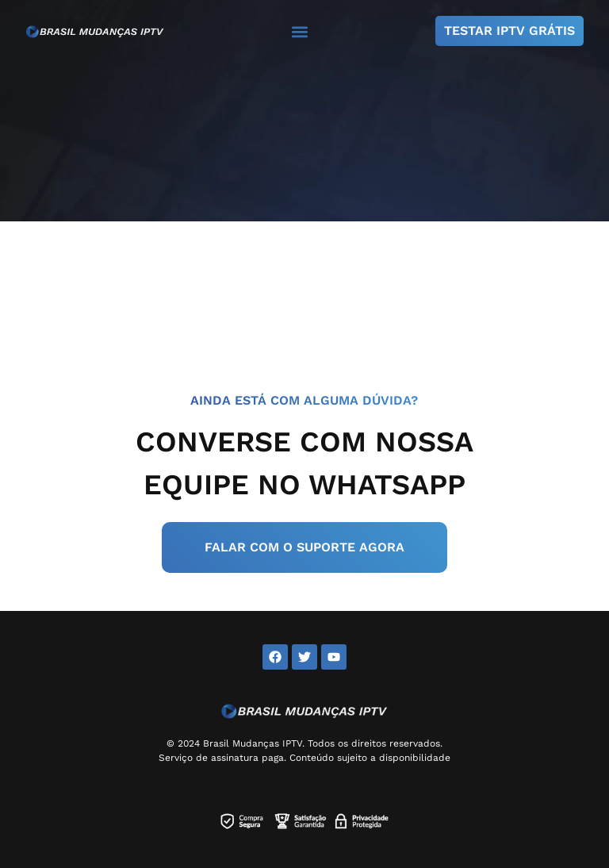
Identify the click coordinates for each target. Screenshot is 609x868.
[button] (300, 31)
